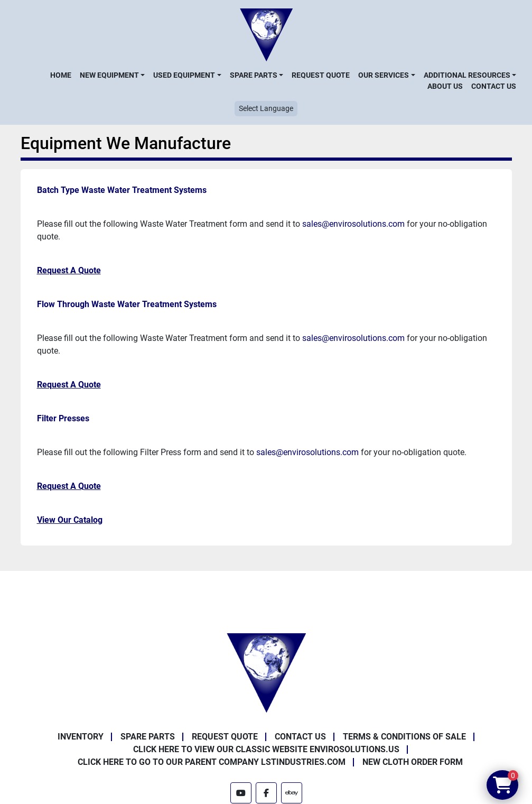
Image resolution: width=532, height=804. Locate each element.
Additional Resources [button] (467, 75)
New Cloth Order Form (413, 762)
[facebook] (266, 793)
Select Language (266, 108)
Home (61, 75)
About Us (445, 86)
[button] (112, 75)
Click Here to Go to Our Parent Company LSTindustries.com (212, 762)
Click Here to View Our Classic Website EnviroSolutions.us (266, 749)
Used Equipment (184, 75)
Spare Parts (254, 75)
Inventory (81, 737)
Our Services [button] (384, 75)
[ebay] (292, 793)
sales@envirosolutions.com (353, 224)
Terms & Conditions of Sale (404, 737)
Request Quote (321, 75)
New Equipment (109, 75)
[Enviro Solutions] (266, 672)
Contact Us (494, 86)
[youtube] (241, 793)
